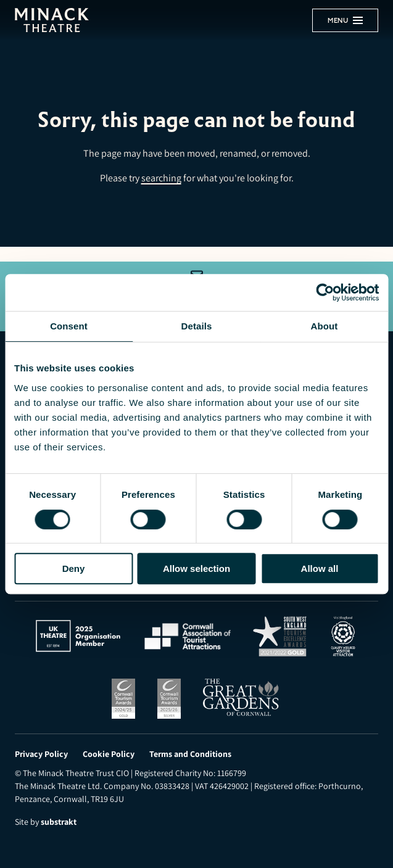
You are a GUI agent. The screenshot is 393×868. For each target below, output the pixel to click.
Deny (74, 568)
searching (161, 178)
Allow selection (196, 568)
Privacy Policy (41, 754)
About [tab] (325, 326)
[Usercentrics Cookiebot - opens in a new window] (325, 292)
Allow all (320, 568)
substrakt (59, 822)
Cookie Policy (109, 754)
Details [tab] (197, 326)
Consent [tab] (69, 326)
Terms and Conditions (190, 754)
